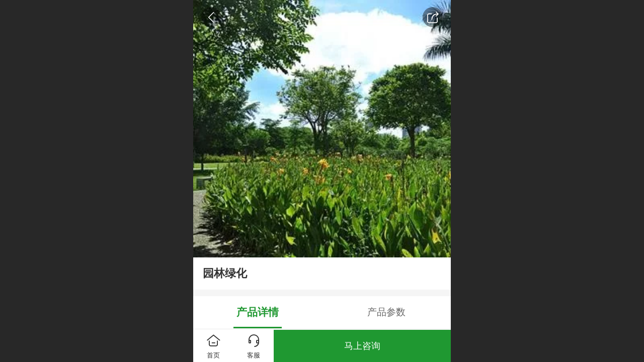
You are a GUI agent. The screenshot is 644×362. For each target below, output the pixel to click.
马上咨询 (362, 346)
